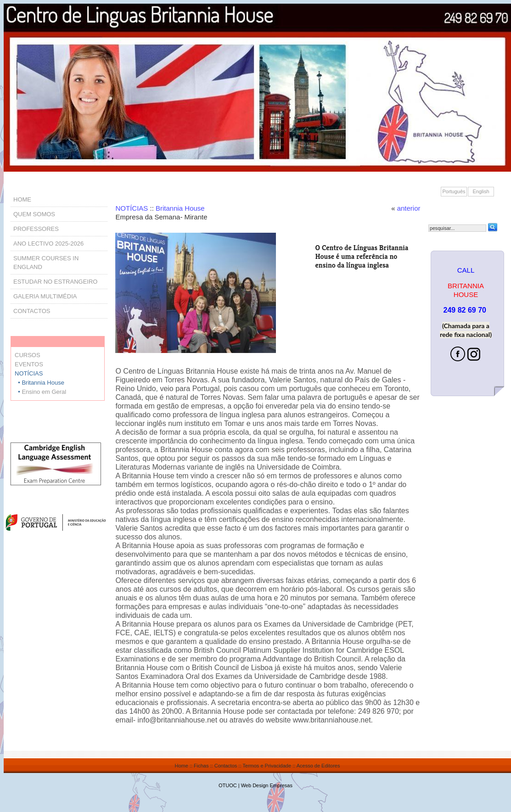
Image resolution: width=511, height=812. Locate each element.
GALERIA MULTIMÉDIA (45, 296)
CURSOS (28, 355)
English (481, 191)
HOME (22, 199)
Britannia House (180, 208)
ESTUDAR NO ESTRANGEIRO (55, 282)
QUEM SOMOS (34, 214)
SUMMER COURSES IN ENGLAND (46, 263)
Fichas (201, 766)
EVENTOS (29, 364)
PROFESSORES (36, 229)
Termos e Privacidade (267, 766)
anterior (409, 208)
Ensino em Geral (44, 392)
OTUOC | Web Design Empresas (255, 785)
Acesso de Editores (318, 766)
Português (454, 191)
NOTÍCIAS (132, 208)
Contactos (226, 766)
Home (182, 766)
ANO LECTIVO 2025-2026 (48, 244)
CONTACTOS (32, 311)
